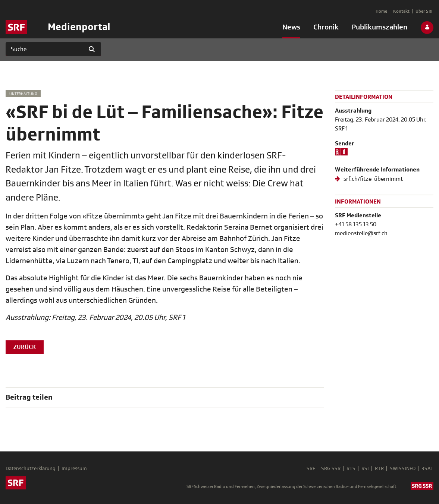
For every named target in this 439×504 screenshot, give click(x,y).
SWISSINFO (403, 469)
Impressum (74, 469)
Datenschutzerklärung (31, 469)
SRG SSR (331, 469)
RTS (351, 469)
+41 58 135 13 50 (356, 224)
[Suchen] (44, 49)
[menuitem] (291, 29)
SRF (311, 469)
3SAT (427, 469)
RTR (379, 469)
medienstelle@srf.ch (361, 233)
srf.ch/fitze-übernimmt (373, 179)
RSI (365, 469)
